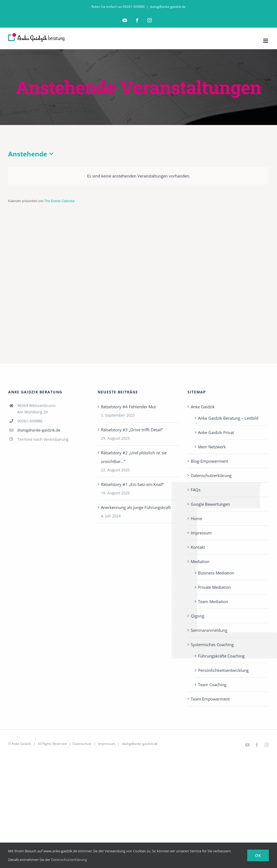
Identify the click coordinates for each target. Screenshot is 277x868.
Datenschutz (82, 744)
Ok (258, 855)
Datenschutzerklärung (211, 475)
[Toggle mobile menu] (266, 41)
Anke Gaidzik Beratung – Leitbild (228, 418)
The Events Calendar (60, 201)
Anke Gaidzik (203, 407)
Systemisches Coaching (212, 645)
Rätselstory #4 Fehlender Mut (128, 407)
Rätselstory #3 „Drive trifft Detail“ (132, 430)
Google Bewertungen (210, 504)
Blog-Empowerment (209, 461)
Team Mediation (213, 601)
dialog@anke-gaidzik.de (168, 7)
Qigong (197, 616)
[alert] (138, 176)
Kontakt (198, 547)
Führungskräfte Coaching (221, 656)
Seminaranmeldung (209, 630)
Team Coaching (212, 685)
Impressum (201, 533)
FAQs (196, 490)
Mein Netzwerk (212, 447)
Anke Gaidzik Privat (216, 432)
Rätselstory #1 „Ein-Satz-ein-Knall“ (132, 484)
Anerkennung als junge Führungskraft (136, 507)
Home (196, 518)
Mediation (200, 561)
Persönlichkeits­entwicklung (223, 670)
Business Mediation (216, 573)
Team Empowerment (210, 699)
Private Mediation (214, 587)
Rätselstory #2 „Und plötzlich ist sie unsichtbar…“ (134, 457)
